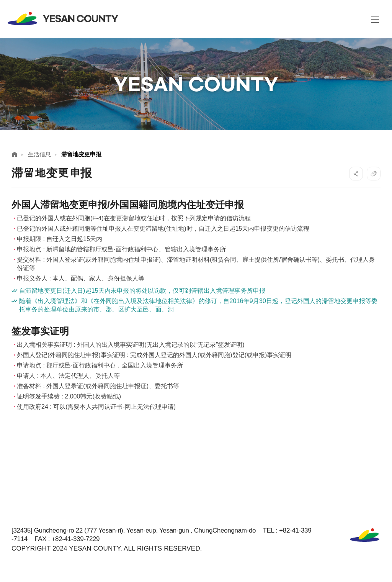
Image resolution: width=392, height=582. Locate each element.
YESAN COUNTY (63, 19)
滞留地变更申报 (81, 154)
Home (15, 154)
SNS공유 (356, 174)
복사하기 (374, 174)
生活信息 (39, 154)
